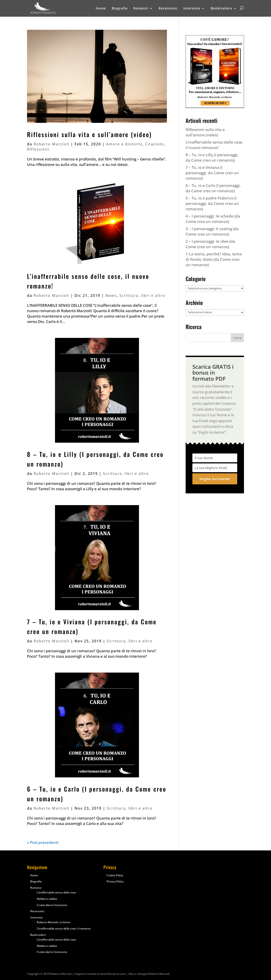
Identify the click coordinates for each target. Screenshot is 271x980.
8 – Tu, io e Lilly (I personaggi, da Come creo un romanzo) (212, 157)
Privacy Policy (115, 881)
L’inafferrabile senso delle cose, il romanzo (64, 928)
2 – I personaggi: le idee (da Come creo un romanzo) (210, 244)
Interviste (192, 9)
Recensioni (168, 9)
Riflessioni (38, 149)
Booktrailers (221, 9)
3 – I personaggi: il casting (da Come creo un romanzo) (212, 231)
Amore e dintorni (124, 144)
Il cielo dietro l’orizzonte (52, 905)
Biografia (120, 9)
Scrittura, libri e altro (142, 295)
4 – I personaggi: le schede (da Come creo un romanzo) (213, 219)
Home (101, 9)
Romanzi (141, 9)
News (111, 295)
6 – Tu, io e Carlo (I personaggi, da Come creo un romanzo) (213, 188)
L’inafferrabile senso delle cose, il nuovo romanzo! (214, 145)
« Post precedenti (43, 842)
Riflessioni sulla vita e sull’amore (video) (89, 134)
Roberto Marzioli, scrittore (54, 922)
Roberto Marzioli (51, 144)
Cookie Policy (115, 875)
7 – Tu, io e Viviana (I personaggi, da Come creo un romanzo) (212, 173)
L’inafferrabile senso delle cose (56, 892)
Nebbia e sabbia (47, 899)
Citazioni (154, 144)
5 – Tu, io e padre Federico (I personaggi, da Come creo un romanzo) (212, 203)
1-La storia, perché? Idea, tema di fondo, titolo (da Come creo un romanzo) (214, 259)
